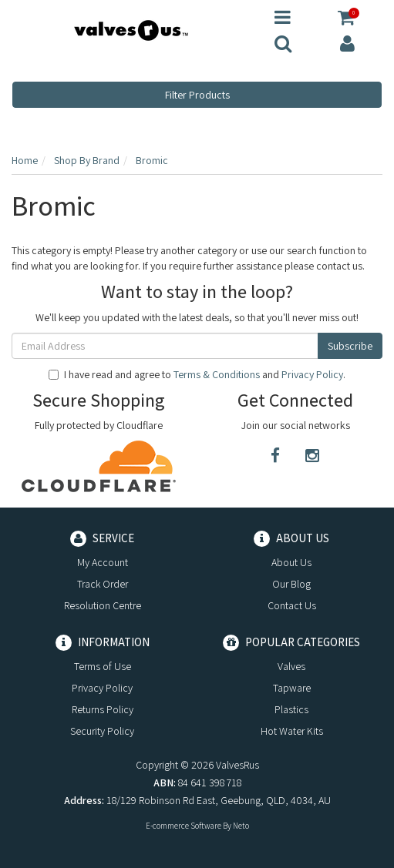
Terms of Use (103, 666)
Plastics (291, 709)
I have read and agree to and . (197, 374)
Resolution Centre (103, 605)
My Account (103, 562)
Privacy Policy (312, 374)
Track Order (103, 584)
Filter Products (197, 95)
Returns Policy (103, 709)
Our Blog (291, 584)
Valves (291, 666)
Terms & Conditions (217, 374)
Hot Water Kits (292, 731)
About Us (291, 562)
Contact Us (292, 605)
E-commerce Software (184, 826)
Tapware (292, 688)
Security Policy (102, 731)
